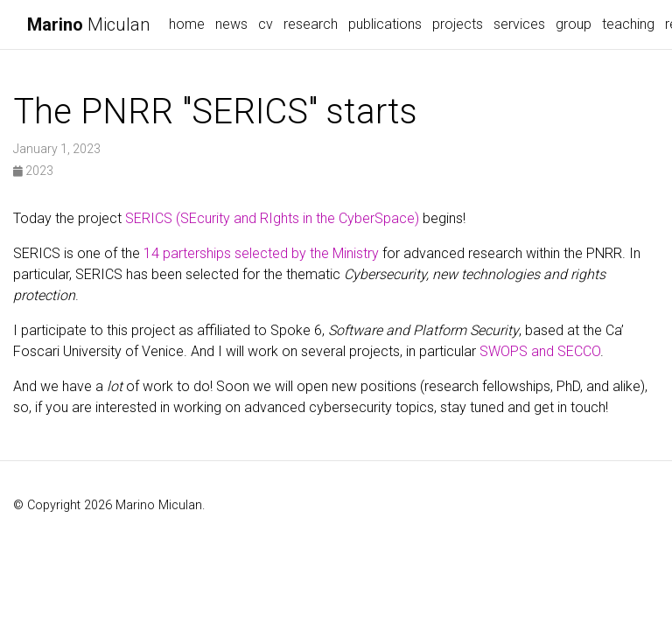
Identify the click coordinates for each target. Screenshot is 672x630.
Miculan (88, 24)
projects (458, 24)
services (519, 24)
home (187, 24)
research (311, 24)
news (231, 24)
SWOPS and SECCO (540, 351)
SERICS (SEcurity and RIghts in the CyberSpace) (272, 218)
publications (385, 24)
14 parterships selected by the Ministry (261, 253)
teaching (628, 24)
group (574, 24)
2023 (33, 171)
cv (266, 24)
